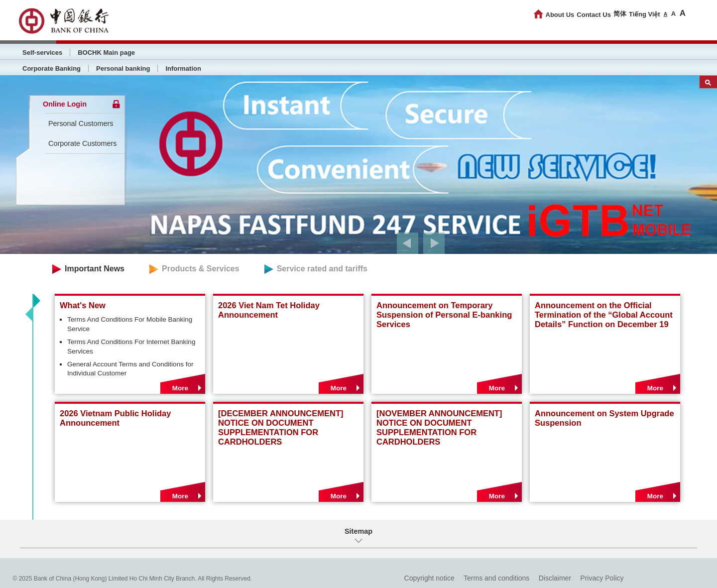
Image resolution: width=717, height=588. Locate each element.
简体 (620, 14)
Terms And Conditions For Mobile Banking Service (130, 324)
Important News (95, 269)
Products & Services (201, 269)
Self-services (42, 53)
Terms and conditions (496, 578)
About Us (560, 15)
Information (183, 68)
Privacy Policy (602, 578)
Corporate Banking (52, 68)
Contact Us (594, 15)
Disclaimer (555, 578)
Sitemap (358, 531)
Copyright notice (429, 578)
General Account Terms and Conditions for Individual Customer (130, 369)
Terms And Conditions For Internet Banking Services (131, 347)
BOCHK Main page (106, 53)
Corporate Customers (83, 143)
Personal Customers (81, 123)
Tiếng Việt (645, 14)
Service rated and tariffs (322, 269)
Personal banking (123, 68)
